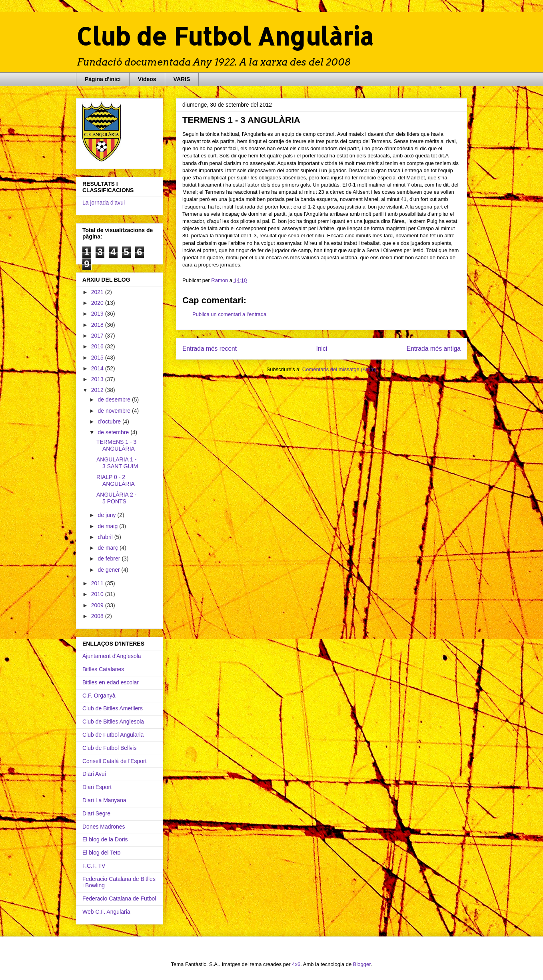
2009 (98, 605)
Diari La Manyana (104, 800)
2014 (98, 368)
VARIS (182, 79)
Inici (322, 349)
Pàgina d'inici (103, 79)
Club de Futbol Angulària (225, 36)
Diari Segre (96, 813)
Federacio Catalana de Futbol (119, 898)
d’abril (106, 537)
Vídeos (147, 79)
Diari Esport (97, 787)
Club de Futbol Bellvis (109, 748)
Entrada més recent (210, 349)
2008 (98, 616)
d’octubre (110, 421)
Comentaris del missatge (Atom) (339, 369)
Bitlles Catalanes (103, 669)
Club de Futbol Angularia (113, 735)
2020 (98, 303)
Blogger (362, 964)
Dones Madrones (104, 827)
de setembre (114, 432)
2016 (98, 346)
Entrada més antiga (434, 349)
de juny (107, 515)
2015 (98, 358)
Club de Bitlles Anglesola (113, 722)
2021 (98, 292)
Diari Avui (94, 774)
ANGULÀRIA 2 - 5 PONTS (116, 498)
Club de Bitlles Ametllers (113, 708)
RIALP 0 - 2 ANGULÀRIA (116, 480)
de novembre (115, 411)
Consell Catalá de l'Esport (115, 761)
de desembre (115, 400)
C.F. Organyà (99, 696)
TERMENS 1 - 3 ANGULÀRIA (116, 445)
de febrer (110, 559)
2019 (98, 314)
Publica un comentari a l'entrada (229, 314)
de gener (109, 570)
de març (108, 548)
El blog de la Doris (105, 839)
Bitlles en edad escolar (111, 682)
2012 (98, 390)
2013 (98, 379)
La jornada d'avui (104, 203)
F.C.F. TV (94, 866)
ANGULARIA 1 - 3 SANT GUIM (117, 463)
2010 (98, 594)
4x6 (296, 964)
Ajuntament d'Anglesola (112, 656)
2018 (98, 325)
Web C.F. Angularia (106, 912)
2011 (98, 583)
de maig (108, 526)
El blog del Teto (101, 853)
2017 (98, 336)
